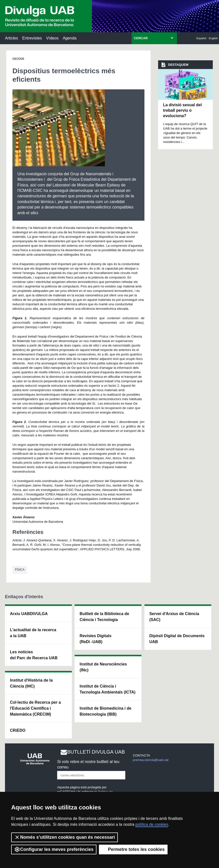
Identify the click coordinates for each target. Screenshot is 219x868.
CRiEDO (18, 730)
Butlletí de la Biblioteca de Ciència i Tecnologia (104, 617)
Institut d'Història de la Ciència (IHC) (31, 683)
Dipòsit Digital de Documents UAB (177, 639)
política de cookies (152, 824)
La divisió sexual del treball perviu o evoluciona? (182, 110)
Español (201, 38)
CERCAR (141, 38)
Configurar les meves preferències (54, 849)
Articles (11, 38)
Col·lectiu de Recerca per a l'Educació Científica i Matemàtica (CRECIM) (35, 708)
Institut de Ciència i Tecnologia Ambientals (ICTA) (108, 689)
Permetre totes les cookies (133, 849)
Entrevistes (32, 38)
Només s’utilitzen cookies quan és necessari (65, 837)
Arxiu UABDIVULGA (29, 614)
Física (20, 570)
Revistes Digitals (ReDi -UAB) (95, 639)
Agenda (69, 38)
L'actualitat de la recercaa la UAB (33, 633)
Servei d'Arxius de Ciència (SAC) (174, 617)
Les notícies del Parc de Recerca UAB (34, 655)
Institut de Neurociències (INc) (103, 667)
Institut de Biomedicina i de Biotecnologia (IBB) (105, 711)
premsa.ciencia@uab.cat (151, 760)
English (213, 38)
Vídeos (52, 38)
